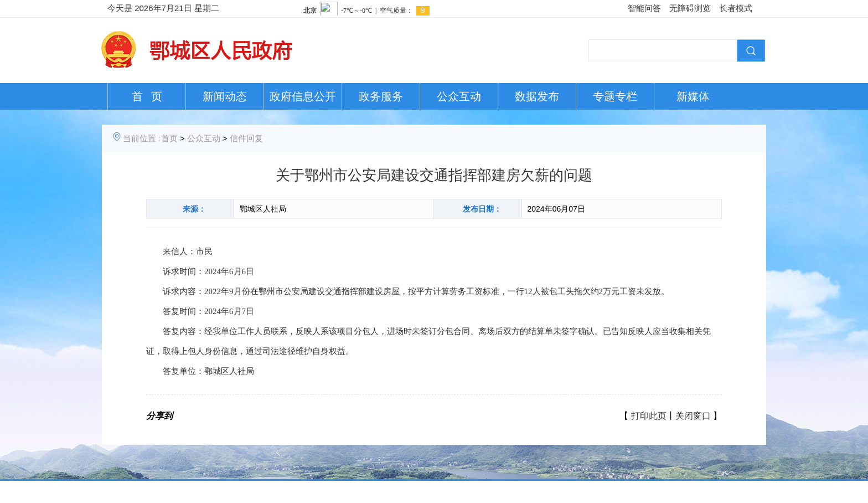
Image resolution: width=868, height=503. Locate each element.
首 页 (147, 96)
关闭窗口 (693, 416)
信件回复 (246, 138)
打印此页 (649, 416)
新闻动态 (225, 96)
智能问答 (644, 8)
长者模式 (736, 8)
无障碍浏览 (690, 8)
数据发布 (537, 96)
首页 (169, 138)
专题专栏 (615, 96)
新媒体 (693, 96)
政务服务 (381, 96)
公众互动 (459, 96)
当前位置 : (142, 138)
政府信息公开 (303, 96)
